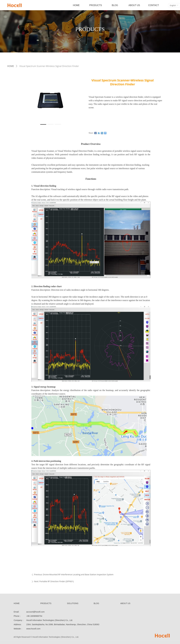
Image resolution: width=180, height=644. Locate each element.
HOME (11, 66)
